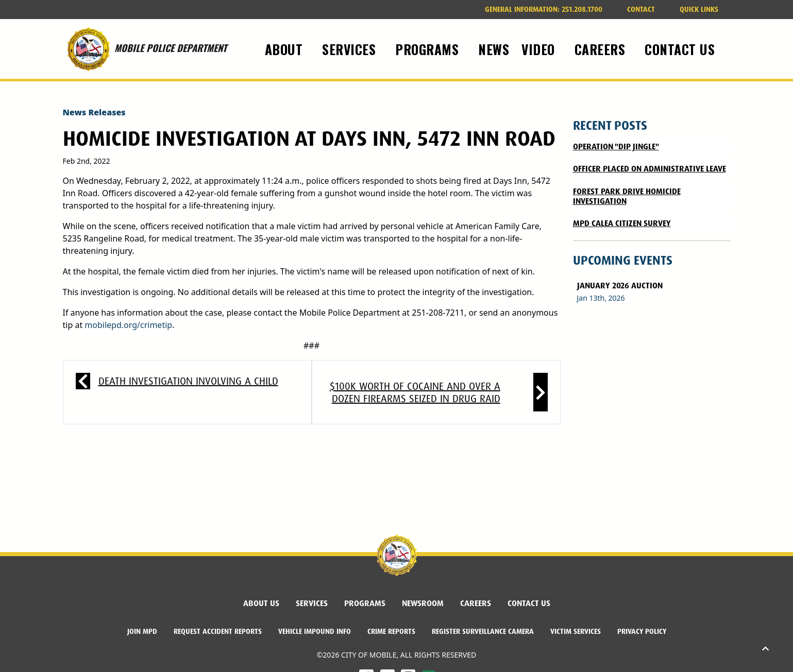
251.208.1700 (544, 9)
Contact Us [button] (682, 49)
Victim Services (576, 631)
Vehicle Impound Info (315, 631)
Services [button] (351, 49)
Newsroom (423, 603)
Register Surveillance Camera (483, 631)
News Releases (94, 112)
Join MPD (142, 631)
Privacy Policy (642, 631)
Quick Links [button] (699, 9)
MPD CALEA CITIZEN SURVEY (622, 223)
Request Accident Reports (218, 631)
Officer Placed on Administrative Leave (649, 169)
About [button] (286, 49)
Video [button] (540, 49)
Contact (641, 9)
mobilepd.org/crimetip (128, 325)
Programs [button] (429, 49)
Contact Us (529, 603)
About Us (261, 603)
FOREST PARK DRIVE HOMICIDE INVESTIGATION (627, 196)
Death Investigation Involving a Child (188, 381)
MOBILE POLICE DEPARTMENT (145, 49)
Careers (476, 603)
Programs (365, 603)
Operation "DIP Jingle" (616, 147)
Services (312, 603)
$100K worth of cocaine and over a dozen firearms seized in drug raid (415, 392)
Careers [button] (602, 49)
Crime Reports (391, 631)
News (494, 49)
